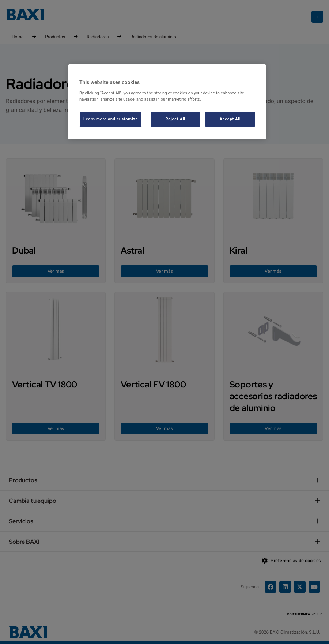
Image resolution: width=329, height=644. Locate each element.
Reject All (175, 119)
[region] (167, 102)
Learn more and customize (111, 119)
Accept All (230, 119)
